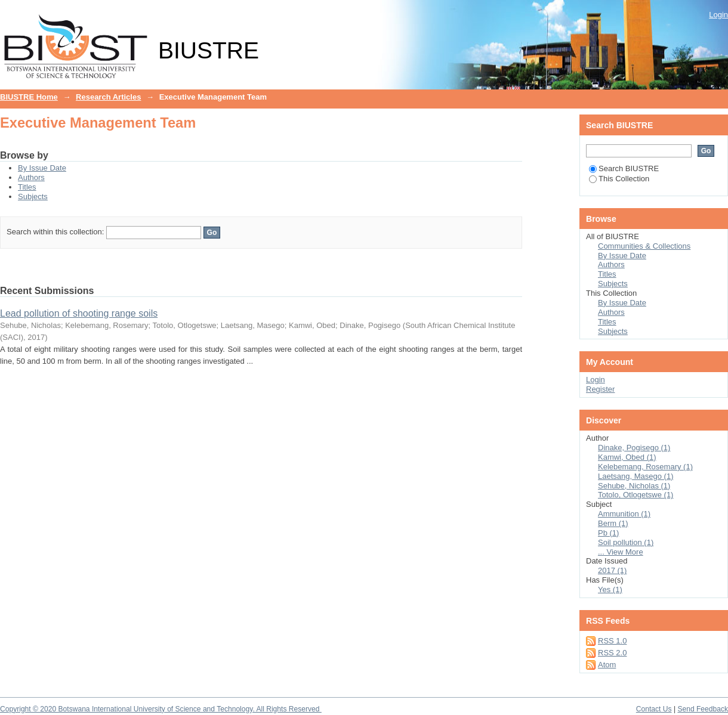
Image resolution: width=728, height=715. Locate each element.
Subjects (33, 196)
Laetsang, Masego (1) (636, 476)
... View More (621, 552)
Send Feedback (703, 709)
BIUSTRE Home (29, 97)
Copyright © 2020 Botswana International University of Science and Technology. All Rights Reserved (161, 709)
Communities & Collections (644, 246)
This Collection (619, 179)
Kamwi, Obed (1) (627, 457)
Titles (27, 187)
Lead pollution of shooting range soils (79, 313)
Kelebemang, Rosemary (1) (645, 467)
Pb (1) (608, 533)
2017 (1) (612, 570)
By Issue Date (42, 168)
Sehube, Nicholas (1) (634, 486)
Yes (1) (610, 589)
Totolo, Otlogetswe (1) (636, 495)
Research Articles (108, 97)
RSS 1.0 (612, 641)
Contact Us (654, 709)
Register (600, 389)
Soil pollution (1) (626, 542)
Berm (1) (613, 523)
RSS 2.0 (612, 653)
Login (718, 15)
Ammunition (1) (624, 514)
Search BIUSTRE (624, 168)
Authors (31, 177)
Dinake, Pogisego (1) (634, 448)
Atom (607, 665)
